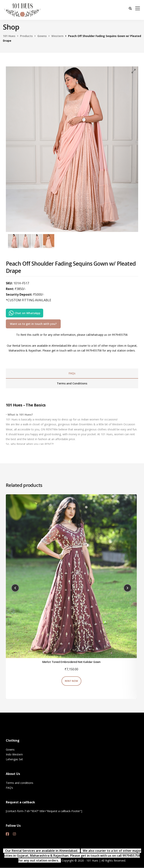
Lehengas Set (14, 759)
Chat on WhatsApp (25, 313)
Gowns (10, 749)
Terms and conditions (20, 783)
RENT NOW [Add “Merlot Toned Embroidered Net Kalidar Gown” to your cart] (71, 681)
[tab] (72, 374)
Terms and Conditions (72, 383)
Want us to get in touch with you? (33, 324)
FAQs (72, 373)
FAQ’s (9, 788)
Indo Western (14, 754)
